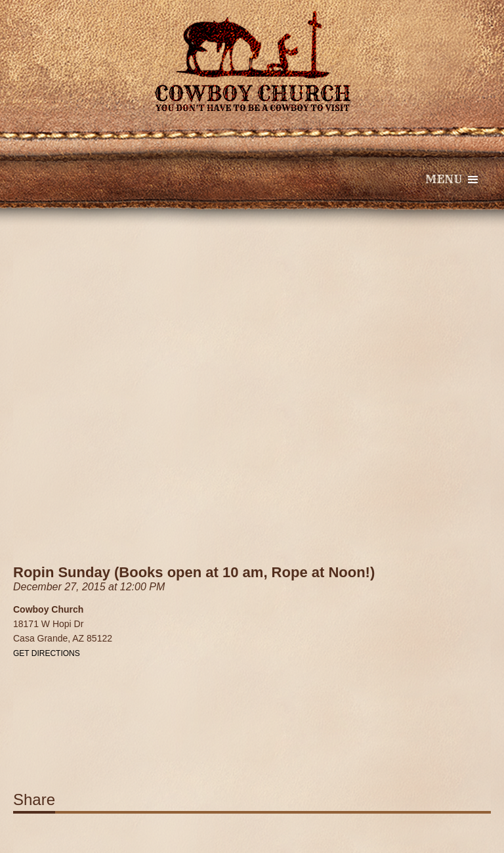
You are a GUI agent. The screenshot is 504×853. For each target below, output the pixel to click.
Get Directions (47, 653)
